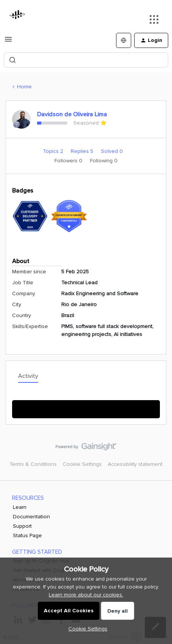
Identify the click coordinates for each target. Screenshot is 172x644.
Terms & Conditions (33, 464)
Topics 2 (54, 151)
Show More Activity (86, 407)
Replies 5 (83, 151)
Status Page (27, 535)
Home (24, 87)
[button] (8, 42)
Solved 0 (112, 151)
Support (22, 526)
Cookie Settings (82, 464)
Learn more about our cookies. (86, 595)
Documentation (31, 517)
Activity (28, 376)
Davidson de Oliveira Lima (72, 114)
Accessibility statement (135, 464)
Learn (20, 507)
